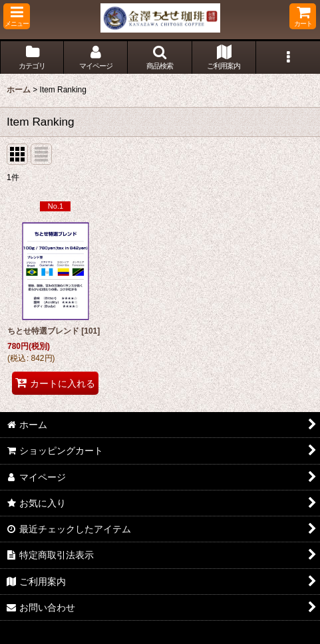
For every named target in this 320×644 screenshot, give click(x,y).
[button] (17, 16)
